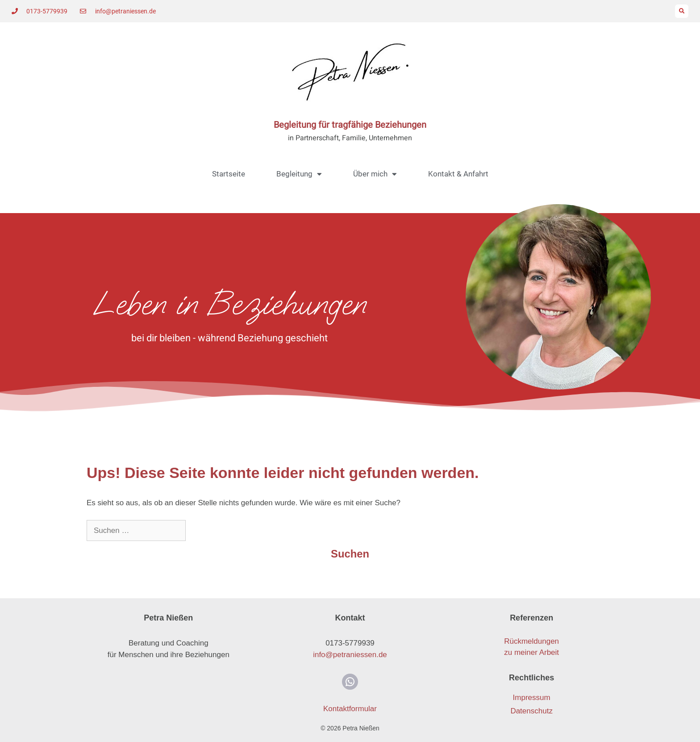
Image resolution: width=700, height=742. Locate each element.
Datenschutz (531, 711)
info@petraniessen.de (350, 655)
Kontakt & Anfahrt (458, 174)
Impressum (532, 698)
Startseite (229, 174)
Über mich (375, 174)
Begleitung (299, 174)
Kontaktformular (350, 709)
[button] (682, 11)
